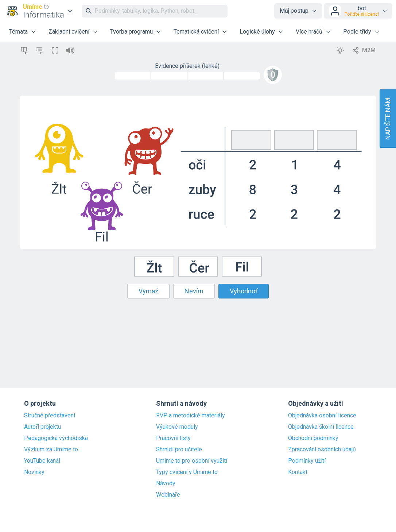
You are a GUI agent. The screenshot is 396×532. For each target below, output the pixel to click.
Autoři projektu (42, 427)
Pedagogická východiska (56, 438)
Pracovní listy (173, 438)
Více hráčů (309, 32)
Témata (18, 32)
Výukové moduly (177, 427)
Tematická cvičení (196, 32)
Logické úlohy (257, 32)
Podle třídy (357, 32)
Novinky (34, 472)
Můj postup (294, 11)
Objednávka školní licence (321, 427)
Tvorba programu (131, 32)
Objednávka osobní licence (322, 416)
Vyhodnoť (244, 291)
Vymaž (148, 291)
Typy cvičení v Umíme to (187, 472)
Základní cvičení (69, 32)
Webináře (168, 495)
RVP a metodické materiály (191, 416)
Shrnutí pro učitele (179, 450)
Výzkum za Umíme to (51, 450)
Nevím (194, 291)
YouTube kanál (42, 461)
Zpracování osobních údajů (322, 450)
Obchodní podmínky (313, 438)
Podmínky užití (307, 461)
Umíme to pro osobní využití (192, 461)
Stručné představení (50, 416)
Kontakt (298, 472)
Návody (166, 483)
